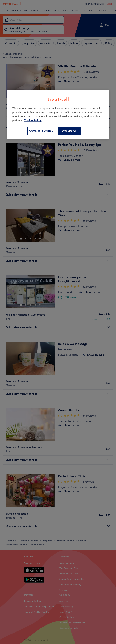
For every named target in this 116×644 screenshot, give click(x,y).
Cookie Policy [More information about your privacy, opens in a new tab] (33, 120)
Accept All (69, 131)
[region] (58, 115)
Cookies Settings (41, 131)
